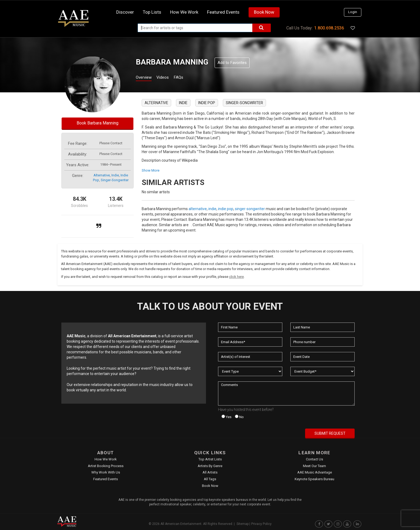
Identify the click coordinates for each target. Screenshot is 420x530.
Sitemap (243, 524)
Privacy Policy (261, 524)
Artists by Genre (210, 466)
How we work (184, 12)
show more (151, 170)
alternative (102, 175)
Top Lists (152, 12)
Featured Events (223, 12)
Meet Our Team (314, 466)
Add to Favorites (232, 63)
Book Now (264, 12)
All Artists (210, 472)
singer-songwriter (115, 180)
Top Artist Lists (210, 459)
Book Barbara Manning (97, 123)
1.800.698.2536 (329, 28)
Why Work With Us (106, 472)
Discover (125, 12)
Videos (169, 78)
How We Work (106, 459)
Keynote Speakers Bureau (314, 479)
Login (353, 12)
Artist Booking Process (106, 466)
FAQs (188, 78)
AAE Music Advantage (315, 472)
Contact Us (314, 459)
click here (236, 277)
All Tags (210, 479)
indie (115, 175)
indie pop (207, 103)
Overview (146, 78)
